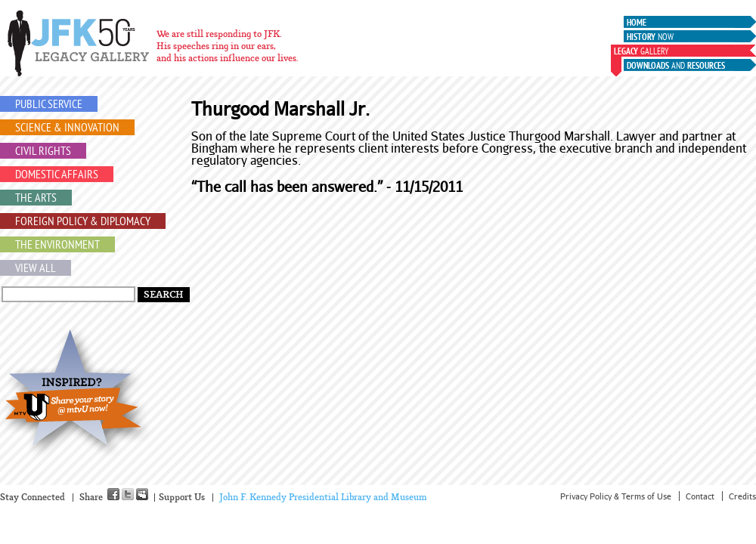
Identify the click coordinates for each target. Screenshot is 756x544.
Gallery (641, 52)
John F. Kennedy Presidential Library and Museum (323, 498)
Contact (700, 496)
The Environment (57, 246)
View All (36, 269)
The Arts (36, 199)
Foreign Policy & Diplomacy (83, 222)
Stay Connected (33, 498)
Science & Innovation (67, 128)
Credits (742, 496)
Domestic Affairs (57, 175)
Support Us (182, 498)
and (676, 66)
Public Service (49, 105)
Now (650, 38)
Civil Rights (43, 152)
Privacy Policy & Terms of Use (616, 496)
